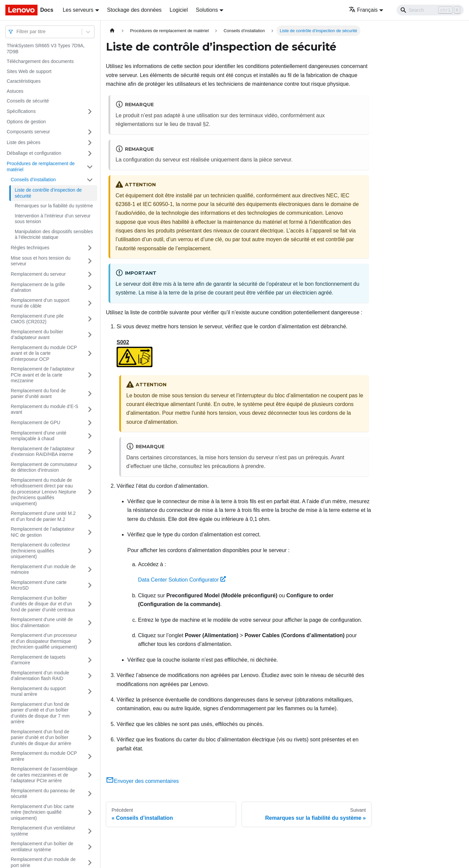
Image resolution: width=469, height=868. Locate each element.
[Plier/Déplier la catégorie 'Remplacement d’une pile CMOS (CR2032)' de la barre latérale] (90, 319)
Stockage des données (135, 10)
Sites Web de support (29, 71)
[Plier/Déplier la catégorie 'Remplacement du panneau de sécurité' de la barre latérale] (90, 794)
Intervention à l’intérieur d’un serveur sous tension (53, 219)
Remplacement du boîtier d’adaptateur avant (37, 335)
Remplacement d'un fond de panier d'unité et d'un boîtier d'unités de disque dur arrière (41, 738)
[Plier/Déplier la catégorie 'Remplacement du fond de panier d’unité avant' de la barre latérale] (90, 394)
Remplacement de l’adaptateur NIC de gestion (43, 532)
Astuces (15, 91)
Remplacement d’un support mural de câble (40, 303)
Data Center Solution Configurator (182, 580)
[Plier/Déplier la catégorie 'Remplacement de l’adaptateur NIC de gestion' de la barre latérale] (90, 532)
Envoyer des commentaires (142, 781)
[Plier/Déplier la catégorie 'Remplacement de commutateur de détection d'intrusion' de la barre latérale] (90, 468)
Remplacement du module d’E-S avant (45, 409)
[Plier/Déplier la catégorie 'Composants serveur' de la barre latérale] (90, 132)
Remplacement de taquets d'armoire (38, 660)
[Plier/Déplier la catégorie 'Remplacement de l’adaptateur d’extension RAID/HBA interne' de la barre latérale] (90, 452)
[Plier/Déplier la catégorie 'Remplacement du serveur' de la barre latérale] (90, 274)
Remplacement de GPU (36, 422)
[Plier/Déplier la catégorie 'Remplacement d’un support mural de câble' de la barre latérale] (90, 303)
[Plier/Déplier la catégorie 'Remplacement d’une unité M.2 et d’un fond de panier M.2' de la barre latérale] (90, 516)
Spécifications (21, 111)
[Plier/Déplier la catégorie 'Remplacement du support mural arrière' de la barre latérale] (90, 692)
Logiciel (179, 10)
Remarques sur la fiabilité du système (54, 206)
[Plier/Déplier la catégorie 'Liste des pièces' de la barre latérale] (90, 143)
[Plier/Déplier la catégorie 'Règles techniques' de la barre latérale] (90, 248)
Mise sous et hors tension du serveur (41, 261)
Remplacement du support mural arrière (38, 691)
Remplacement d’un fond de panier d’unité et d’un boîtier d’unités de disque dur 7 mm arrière (40, 713)
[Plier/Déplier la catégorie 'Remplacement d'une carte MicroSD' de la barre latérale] (90, 585)
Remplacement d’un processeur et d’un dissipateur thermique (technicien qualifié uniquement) (44, 641)
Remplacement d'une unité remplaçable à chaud (39, 436)
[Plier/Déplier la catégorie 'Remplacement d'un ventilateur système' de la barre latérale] (90, 831)
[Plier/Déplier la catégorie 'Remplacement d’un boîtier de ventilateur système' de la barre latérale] (90, 847)
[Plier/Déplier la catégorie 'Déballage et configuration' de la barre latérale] (90, 153)
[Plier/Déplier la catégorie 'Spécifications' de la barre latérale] (90, 112)
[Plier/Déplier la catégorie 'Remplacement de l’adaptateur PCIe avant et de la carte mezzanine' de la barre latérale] (90, 375)
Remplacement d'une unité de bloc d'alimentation (42, 622)
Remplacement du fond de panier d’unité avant (38, 394)
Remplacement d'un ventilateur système (43, 831)
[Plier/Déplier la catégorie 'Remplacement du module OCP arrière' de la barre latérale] (90, 756)
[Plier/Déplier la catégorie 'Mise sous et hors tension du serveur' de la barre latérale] (90, 261)
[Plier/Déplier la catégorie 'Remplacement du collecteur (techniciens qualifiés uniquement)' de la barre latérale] (90, 551)
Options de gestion (26, 122)
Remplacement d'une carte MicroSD (39, 585)
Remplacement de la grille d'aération (38, 287)
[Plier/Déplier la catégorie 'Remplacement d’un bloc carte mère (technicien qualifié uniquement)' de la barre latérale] (90, 813)
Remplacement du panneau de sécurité (43, 794)
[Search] (430, 10)
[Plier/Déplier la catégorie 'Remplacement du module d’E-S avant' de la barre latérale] (90, 410)
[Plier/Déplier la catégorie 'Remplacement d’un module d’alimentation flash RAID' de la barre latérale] (90, 676)
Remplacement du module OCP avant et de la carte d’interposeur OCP (44, 353)
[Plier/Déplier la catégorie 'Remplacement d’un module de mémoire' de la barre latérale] (90, 570)
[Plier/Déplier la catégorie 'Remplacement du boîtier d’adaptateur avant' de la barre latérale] (90, 335)
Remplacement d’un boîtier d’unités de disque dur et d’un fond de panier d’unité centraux (43, 604)
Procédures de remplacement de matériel (41, 166)
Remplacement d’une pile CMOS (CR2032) (37, 319)
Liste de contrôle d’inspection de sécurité (48, 193)
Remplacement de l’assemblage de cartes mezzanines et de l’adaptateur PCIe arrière (44, 775)
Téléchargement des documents (40, 61)
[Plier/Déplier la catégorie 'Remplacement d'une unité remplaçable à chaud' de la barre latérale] (90, 436)
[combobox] (17, 32)
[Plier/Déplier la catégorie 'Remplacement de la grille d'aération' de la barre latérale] (90, 288)
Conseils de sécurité (28, 101)
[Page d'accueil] (112, 31)
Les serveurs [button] (78, 10)
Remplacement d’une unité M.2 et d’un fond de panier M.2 (43, 516)
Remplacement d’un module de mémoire (43, 570)
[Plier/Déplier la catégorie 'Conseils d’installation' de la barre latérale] (90, 180)
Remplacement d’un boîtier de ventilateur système (42, 847)
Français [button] (363, 10)
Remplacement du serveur (38, 274)
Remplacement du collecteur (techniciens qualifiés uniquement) (40, 551)
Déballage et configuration (34, 153)
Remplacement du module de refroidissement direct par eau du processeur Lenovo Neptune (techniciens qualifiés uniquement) (43, 492)
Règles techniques (30, 248)
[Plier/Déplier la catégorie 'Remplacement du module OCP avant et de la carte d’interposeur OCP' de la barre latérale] (90, 354)
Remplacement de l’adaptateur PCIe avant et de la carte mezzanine (43, 375)
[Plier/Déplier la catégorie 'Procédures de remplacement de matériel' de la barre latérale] (90, 167)
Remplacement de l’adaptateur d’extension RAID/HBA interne (43, 452)
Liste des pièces (23, 142)
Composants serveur (28, 132)
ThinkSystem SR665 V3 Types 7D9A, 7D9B (46, 49)
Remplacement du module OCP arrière (44, 756)
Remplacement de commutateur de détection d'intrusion (44, 467)
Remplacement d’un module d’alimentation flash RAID (40, 676)
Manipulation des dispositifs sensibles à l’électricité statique (54, 235)
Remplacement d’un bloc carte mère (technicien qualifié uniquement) (42, 812)
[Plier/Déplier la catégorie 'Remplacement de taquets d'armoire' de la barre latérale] (90, 660)
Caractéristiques (24, 81)
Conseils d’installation (33, 180)
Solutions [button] (207, 10)
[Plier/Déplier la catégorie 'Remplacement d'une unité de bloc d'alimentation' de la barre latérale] (90, 623)
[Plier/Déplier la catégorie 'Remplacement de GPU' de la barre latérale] (90, 423)
